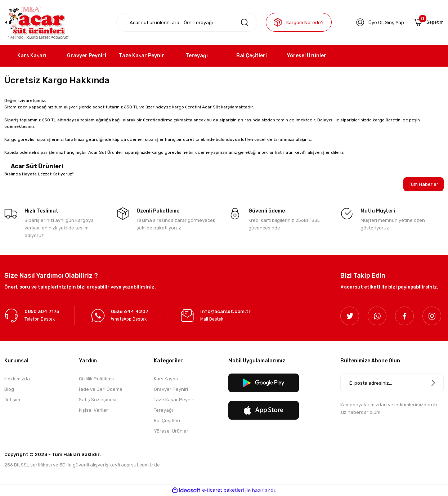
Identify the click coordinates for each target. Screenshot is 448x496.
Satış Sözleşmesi (98, 400)
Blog (9, 390)
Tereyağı (163, 411)
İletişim (12, 400)
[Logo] (37, 22)
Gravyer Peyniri (171, 390)
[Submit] (433, 384)
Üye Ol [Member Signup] (374, 23)
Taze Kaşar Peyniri (174, 400)
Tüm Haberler (423, 185)
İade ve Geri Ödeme (101, 390)
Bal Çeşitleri (167, 421)
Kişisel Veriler (93, 411)
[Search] (187, 22)
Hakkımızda (17, 379)
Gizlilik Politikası (96, 379)
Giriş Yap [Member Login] (393, 23)
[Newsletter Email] (392, 384)
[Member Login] (359, 22)
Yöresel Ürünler (171, 432)
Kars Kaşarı (166, 379)
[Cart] (428, 22)
